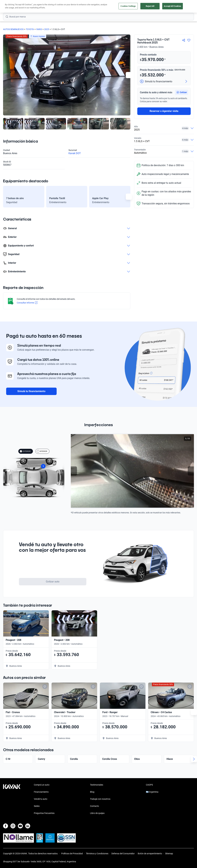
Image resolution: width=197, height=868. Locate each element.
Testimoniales (97, 785)
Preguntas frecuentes (44, 813)
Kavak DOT (75, 153)
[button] (182, 92)
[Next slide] (129, 75)
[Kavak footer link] (12, 799)
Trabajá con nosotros (100, 799)
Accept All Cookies (172, 6)
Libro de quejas (97, 813)
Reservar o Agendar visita (164, 111)
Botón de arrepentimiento (150, 854)
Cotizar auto (53, 582)
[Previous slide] (74, 471)
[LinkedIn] (28, 826)
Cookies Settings (128, 6)
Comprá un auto (42, 785)
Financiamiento (41, 792)
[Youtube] (20, 826)
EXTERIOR (25, 451)
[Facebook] (6, 826)
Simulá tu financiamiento (31, 391)
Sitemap (169, 854)
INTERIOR (42, 451)
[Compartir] (184, 40)
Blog (92, 792)
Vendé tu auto (41, 799)
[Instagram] (13, 826)
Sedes (37, 806)
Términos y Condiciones (97, 854)
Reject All (150, 6)
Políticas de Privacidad (72, 854)
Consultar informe (27, 303)
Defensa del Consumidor (123, 854)
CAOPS (149, 785)
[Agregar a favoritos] (189, 40)
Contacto (94, 806)
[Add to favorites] (92, 614)
